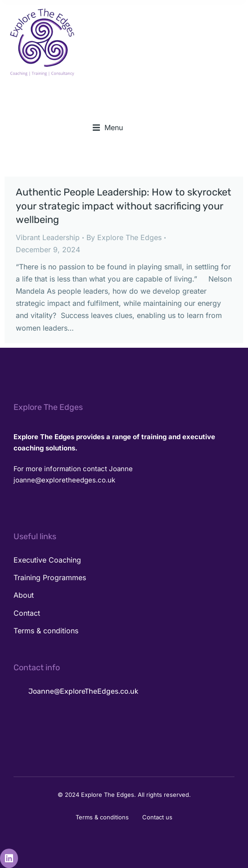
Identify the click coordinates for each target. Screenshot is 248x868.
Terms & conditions (102, 817)
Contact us (157, 817)
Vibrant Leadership (48, 237)
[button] (108, 128)
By (124, 237)
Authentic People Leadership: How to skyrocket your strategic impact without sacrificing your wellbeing (124, 206)
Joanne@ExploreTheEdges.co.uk (83, 691)
